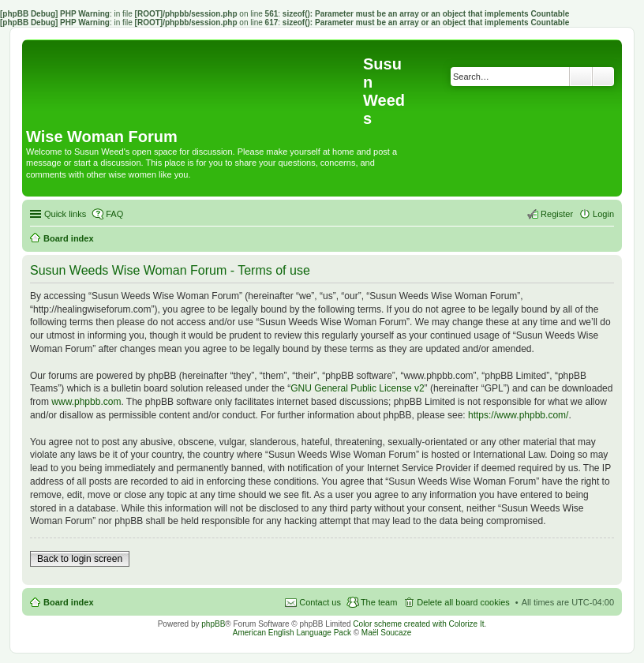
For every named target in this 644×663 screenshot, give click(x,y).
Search (581, 77)
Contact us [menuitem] (320, 602)
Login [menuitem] (603, 214)
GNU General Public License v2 (357, 388)
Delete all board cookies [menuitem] (463, 602)
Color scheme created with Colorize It (418, 624)
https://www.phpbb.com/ (518, 415)
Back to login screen (80, 559)
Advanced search (603, 77)
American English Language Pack (292, 633)
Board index (69, 602)
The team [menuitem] (379, 602)
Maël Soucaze (386, 633)
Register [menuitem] (557, 214)
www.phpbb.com (86, 402)
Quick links (65, 214)
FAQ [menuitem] (114, 214)
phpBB (213, 624)
